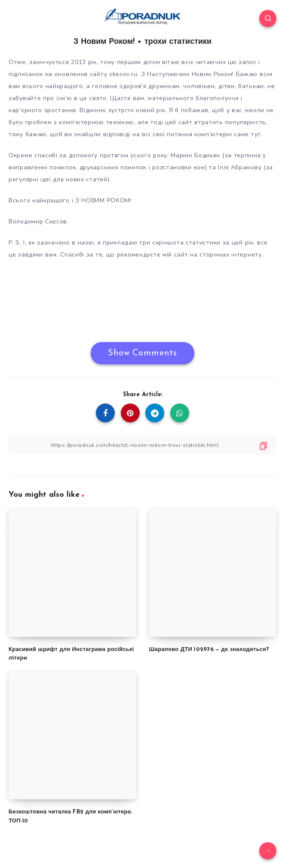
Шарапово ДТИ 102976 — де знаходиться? (209, 649)
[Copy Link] (142, 445)
